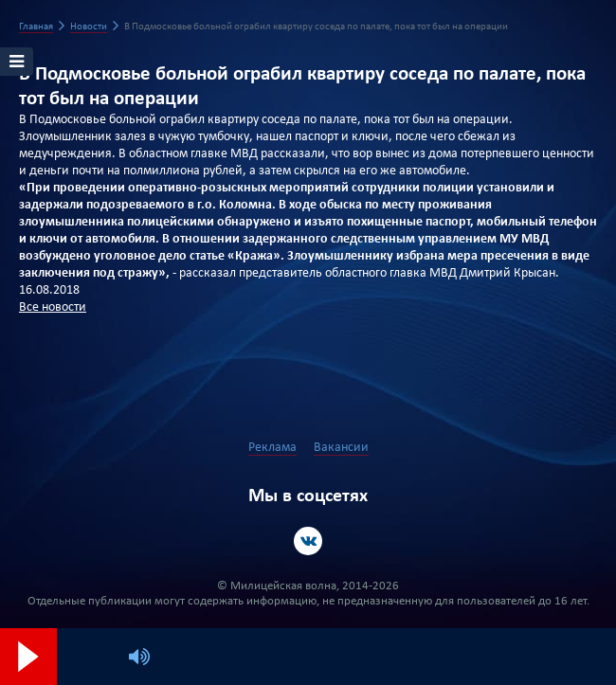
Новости (89, 27)
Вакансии (341, 448)
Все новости (53, 307)
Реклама (272, 448)
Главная (36, 27)
